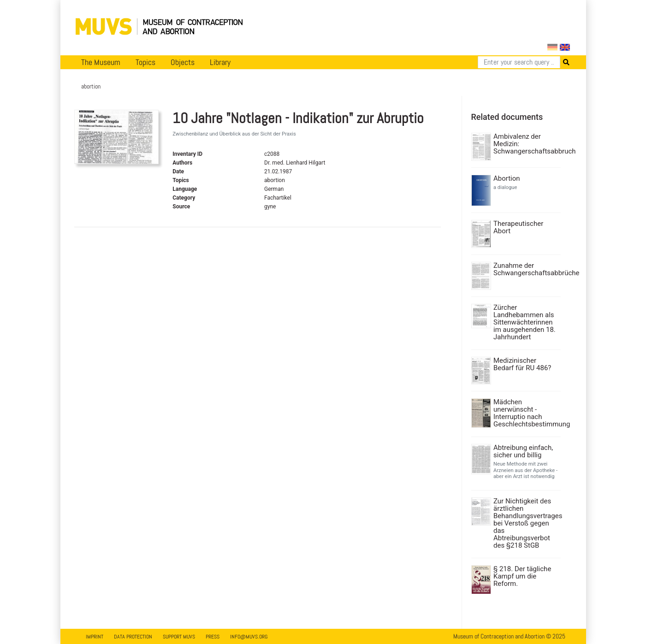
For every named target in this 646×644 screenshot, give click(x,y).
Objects (183, 62)
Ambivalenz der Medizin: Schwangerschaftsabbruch (526, 144)
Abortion (507, 178)
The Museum (101, 62)
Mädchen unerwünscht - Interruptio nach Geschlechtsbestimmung (526, 413)
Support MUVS (179, 637)
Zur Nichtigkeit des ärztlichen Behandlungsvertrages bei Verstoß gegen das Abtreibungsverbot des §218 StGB (526, 523)
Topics (145, 62)
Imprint (95, 637)
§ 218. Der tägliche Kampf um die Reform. (522, 576)
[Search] (519, 62)
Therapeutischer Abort (518, 227)
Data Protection (133, 637)
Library (220, 62)
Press (213, 637)
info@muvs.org (249, 637)
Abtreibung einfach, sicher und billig (523, 451)
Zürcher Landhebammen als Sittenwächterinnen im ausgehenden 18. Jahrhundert (525, 322)
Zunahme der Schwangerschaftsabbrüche (526, 269)
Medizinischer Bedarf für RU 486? (522, 364)
